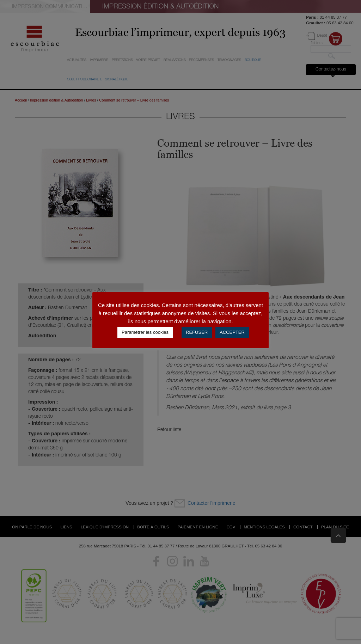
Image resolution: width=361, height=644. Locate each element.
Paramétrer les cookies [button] (145, 332)
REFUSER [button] (197, 332)
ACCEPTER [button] (232, 332)
